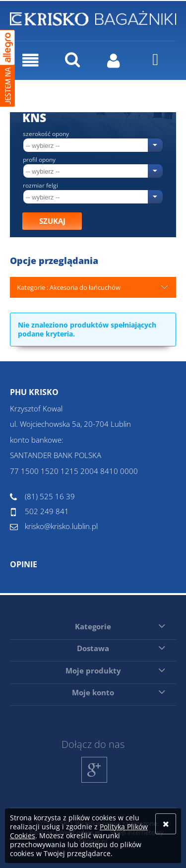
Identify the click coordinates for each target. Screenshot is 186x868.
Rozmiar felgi (40, 186)
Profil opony (39, 160)
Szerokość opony (46, 134)
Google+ (94, 782)
